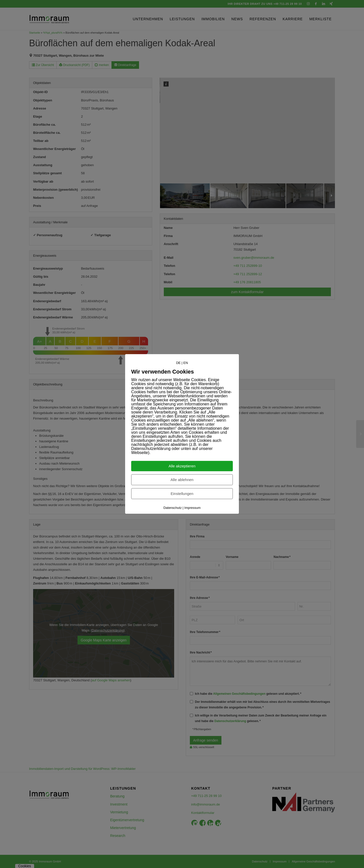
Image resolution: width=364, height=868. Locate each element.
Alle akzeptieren (182, 466)
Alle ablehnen (182, 480)
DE (178, 363)
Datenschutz (172, 508)
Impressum (192, 508)
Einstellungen (182, 494)
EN (186, 363)
